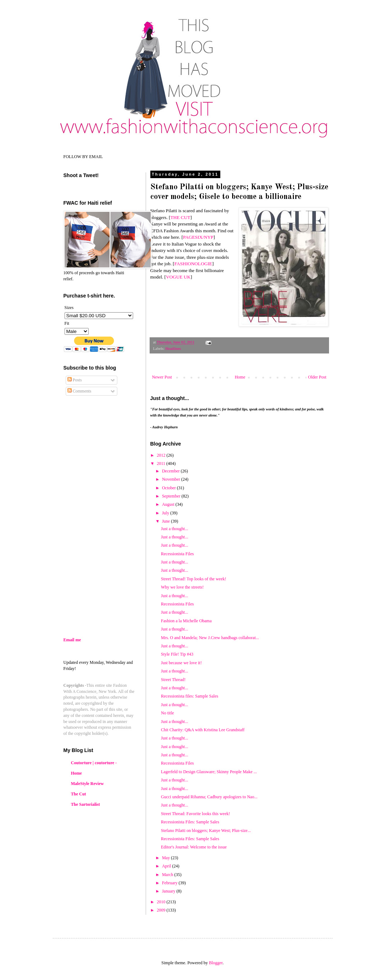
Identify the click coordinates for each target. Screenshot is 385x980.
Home (240, 377)
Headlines (173, 348)
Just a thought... (174, 629)
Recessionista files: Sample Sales (189, 696)
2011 (162, 463)
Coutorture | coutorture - (94, 763)
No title (167, 713)
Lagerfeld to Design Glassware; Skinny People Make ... (209, 772)
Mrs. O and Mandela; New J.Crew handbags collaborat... (210, 638)
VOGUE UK (178, 277)
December (171, 471)
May (166, 858)
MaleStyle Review (88, 784)
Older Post (317, 377)
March (168, 875)
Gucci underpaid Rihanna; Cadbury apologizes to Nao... (209, 797)
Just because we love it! (181, 663)
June (166, 521)
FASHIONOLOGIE (193, 264)
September (172, 496)
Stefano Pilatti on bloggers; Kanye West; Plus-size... (206, 831)
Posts (75, 380)
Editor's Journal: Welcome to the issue (194, 847)
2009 (162, 910)
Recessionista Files (177, 763)
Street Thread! (173, 680)
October (169, 488)
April (167, 866)
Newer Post (162, 377)
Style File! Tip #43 (177, 654)
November (172, 479)
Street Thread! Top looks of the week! (193, 579)
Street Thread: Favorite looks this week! (195, 814)
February (170, 883)
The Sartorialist (86, 804)
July (166, 513)
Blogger (216, 963)
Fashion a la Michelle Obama (186, 621)
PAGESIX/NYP (198, 237)
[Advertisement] (124, 574)
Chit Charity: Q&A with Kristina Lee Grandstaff (203, 730)
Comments (79, 391)
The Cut (79, 794)
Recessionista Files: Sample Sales (190, 822)
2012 (162, 455)
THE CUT (180, 217)
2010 (162, 902)
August (169, 504)
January (169, 891)
